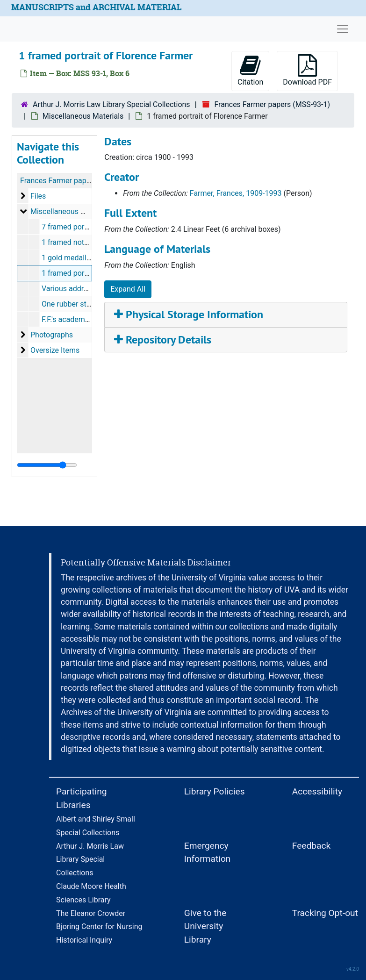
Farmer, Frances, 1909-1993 (236, 193)
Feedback (312, 846)
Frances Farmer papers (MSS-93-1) (272, 104)
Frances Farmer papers (58, 181)
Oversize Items (55, 350)
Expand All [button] (128, 289)
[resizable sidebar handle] (47, 465)
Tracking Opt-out (325, 913)
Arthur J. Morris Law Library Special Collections (111, 104)
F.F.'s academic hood (75, 319)
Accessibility (317, 791)
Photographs (52, 335)
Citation (250, 70)
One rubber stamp (72, 304)
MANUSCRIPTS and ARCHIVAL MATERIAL (97, 7)
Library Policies (215, 791)
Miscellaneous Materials (83, 116)
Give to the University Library (205, 926)
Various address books (80, 289)
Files (38, 196)
